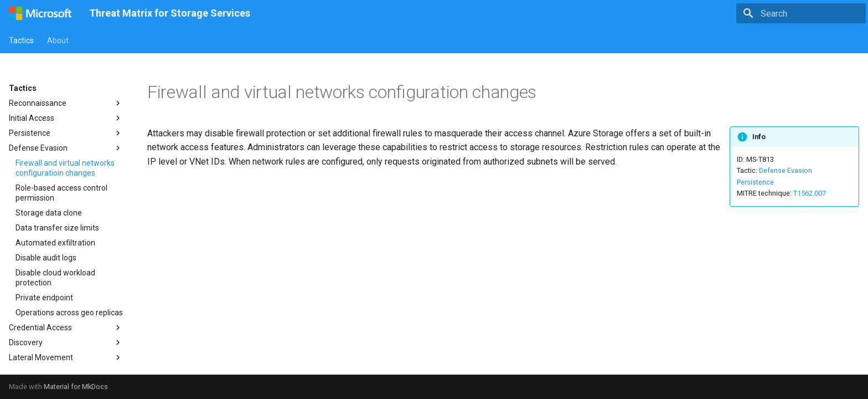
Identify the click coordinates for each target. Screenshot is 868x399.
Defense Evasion (786, 170)
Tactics (21, 40)
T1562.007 (810, 193)
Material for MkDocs (76, 387)
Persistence (755, 182)
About (58, 40)
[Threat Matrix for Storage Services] (40, 13)
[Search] (801, 13)
